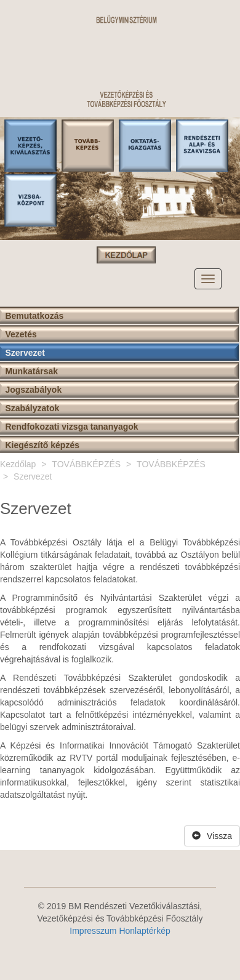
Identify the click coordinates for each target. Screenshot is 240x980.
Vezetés (21, 334)
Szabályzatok (32, 408)
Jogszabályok (33, 390)
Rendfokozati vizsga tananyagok (71, 427)
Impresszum (93, 931)
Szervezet (25, 353)
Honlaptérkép (144, 931)
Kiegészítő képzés (42, 445)
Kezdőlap (18, 464)
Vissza (212, 836)
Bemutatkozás (34, 316)
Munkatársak (31, 371)
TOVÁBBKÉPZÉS (86, 464)
